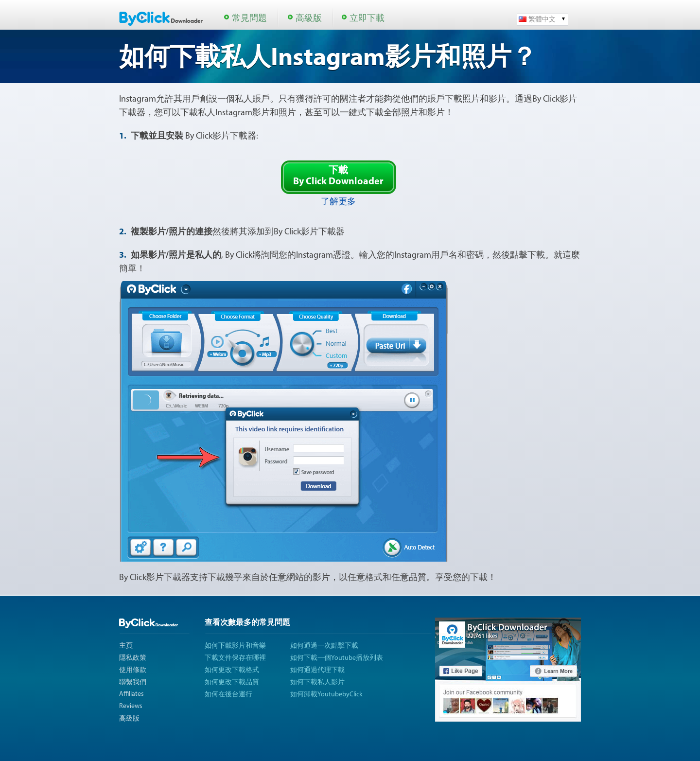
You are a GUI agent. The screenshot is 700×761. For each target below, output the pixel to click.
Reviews (131, 706)
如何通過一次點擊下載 (324, 646)
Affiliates (131, 694)
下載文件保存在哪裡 (235, 658)
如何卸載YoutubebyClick (326, 695)
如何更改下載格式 (232, 670)
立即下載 (367, 19)
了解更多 (338, 202)
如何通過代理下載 (317, 670)
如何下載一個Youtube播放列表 (337, 658)
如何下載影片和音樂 (235, 646)
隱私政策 (133, 658)
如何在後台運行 (228, 695)
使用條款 (133, 670)
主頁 (126, 646)
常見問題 (249, 19)
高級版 (309, 19)
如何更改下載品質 (232, 682)
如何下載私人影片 (317, 682)
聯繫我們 (133, 682)
